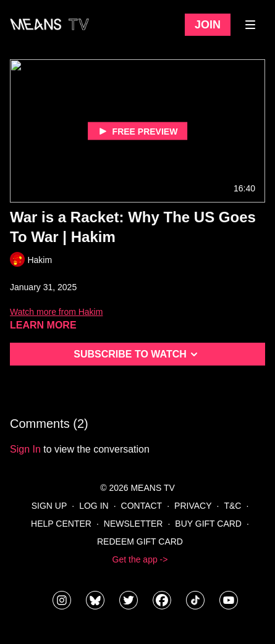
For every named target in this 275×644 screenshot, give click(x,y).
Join (208, 25)
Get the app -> (140, 559)
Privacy (193, 506)
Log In (94, 506)
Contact (142, 506)
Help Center (61, 524)
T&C (232, 506)
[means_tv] (62, 600)
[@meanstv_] (195, 600)
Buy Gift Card (208, 524)
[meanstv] (162, 600)
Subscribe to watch (137, 354)
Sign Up (49, 506)
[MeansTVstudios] (95, 600)
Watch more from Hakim (56, 312)
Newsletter (133, 524)
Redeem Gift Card (140, 542)
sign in (25, 449)
